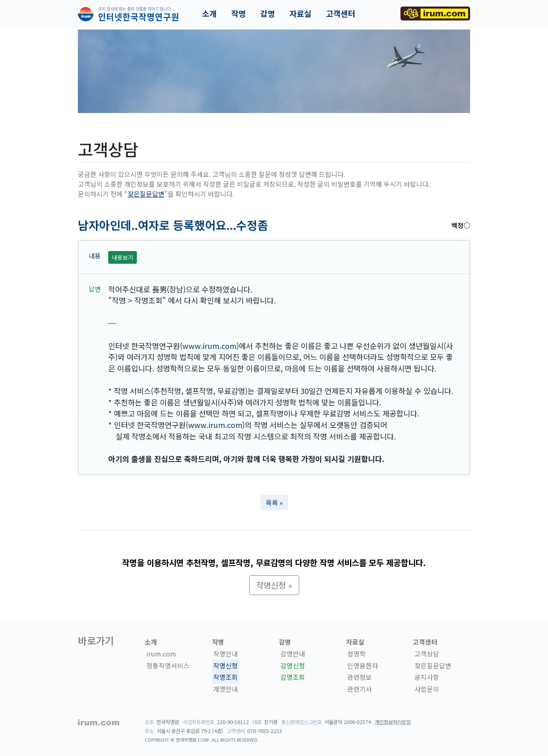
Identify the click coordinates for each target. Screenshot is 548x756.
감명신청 (293, 665)
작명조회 (225, 677)
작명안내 (225, 654)
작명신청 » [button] (274, 585)
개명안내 (225, 689)
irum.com (161, 654)
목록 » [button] (274, 502)
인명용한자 (363, 665)
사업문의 (427, 689)
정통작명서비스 (168, 665)
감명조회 (293, 677)
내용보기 (123, 257)
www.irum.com (209, 346)
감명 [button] (268, 14)
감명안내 (293, 654)
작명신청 (225, 665)
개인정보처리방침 (393, 722)
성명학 (356, 654)
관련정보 (359, 677)
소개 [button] (209, 14)
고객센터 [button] (341, 14)
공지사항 (427, 677)
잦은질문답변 (146, 194)
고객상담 (427, 654)
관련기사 (359, 689)
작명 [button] (239, 14)
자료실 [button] (300, 14)
